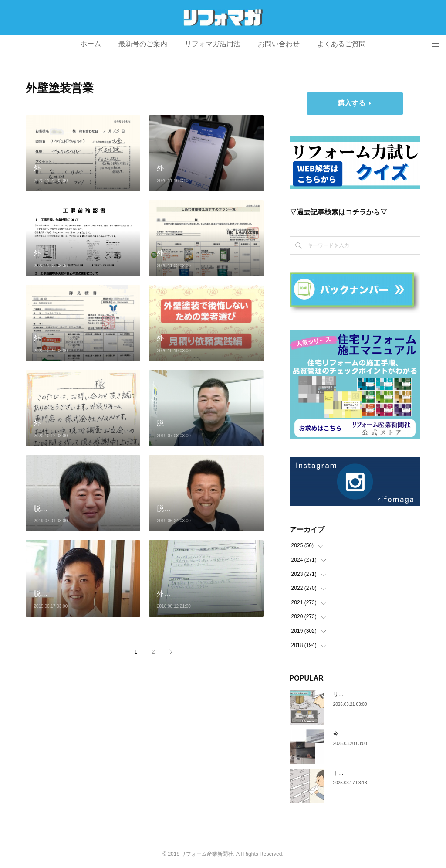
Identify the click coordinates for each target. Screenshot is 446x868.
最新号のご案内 (143, 44)
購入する (351, 103)
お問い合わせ (279, 44)
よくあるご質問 (341, 44)
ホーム (91, 44)
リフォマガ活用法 (213, 44)
